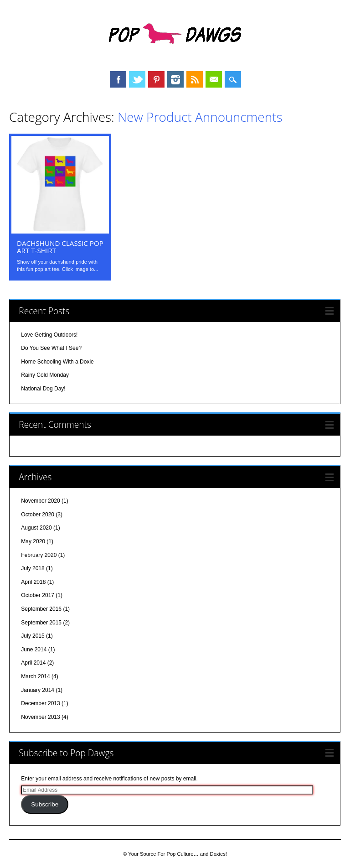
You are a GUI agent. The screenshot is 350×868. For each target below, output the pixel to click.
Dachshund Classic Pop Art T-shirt (60, 247)
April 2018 (33, 582)
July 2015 (33, 636)
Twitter (137, 79)
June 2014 (34, 650)
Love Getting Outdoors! (49, 335)
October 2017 (38, 595)
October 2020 (38, 515)
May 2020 (33, 541)
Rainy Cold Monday (45, 375)
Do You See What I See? (51, 348)
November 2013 (40, 717)
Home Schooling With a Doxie (57, 362)
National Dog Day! (43, 389)
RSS (195, 79)
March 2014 (35, 676)
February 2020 (39, 555)
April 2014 (33, 663)
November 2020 (40, 501)
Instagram (175, 79)
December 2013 (40, 703)
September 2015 (41, 623)
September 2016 (41, 609)
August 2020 (36, 528)
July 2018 (33, 568)
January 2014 (38, 690)
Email (214, 79)
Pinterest (156, 79)
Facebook (118, 79)
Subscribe (45, 804)
